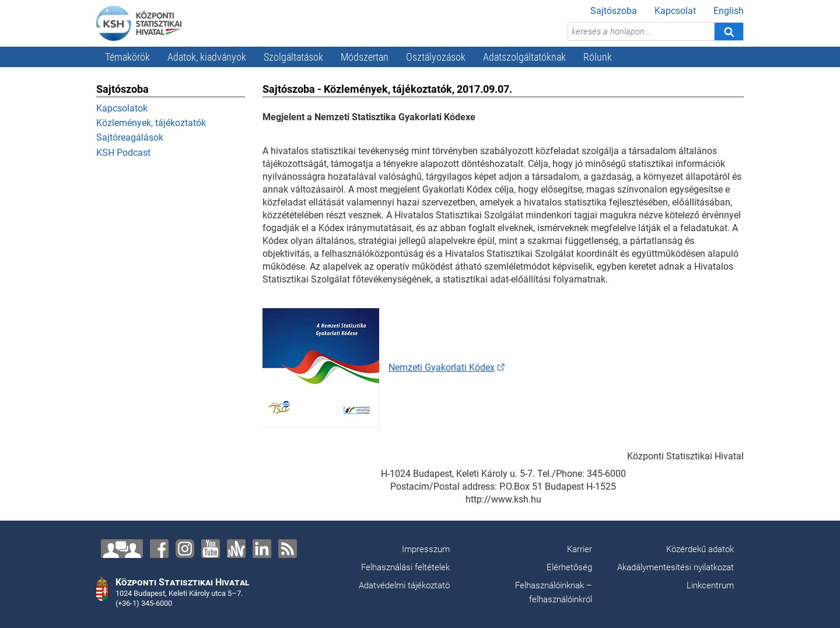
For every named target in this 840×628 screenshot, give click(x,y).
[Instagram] (185, 549)
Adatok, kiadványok (207, 57)
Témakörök (127, 57)
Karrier (580, 549)
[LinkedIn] (262, 549)
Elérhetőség (569, 567)
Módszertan (365, 57)
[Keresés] (729, 32)
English (729, 11)
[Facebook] (159, 549)
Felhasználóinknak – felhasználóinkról (554, 592)
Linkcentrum (710, 585)
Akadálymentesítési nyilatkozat (675, 567)
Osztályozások (436, 57)
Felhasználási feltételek (405, 567)
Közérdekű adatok (700, 549)
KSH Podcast (123, 153)
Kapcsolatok (122, 108)
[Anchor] (236, 549)
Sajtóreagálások (130, 137)
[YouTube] (211, 549)
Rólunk (598, 57)
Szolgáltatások (293, 57)
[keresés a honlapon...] (641, 32)
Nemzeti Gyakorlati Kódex (442, 367)
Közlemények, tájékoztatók (151, 123)
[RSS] (288, 549)
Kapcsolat (675, 11)
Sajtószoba (614, 11)
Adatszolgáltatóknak (524, 57)
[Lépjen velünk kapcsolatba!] (122, 549)
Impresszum (426, 549)
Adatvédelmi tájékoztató (404, 585)
